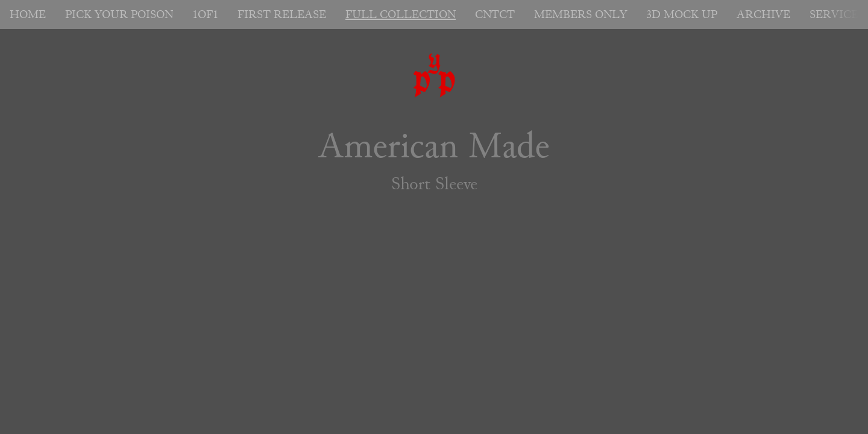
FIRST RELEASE (282, 14)
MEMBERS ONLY (580, 14)
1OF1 (205, 14)
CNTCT (495, 14)
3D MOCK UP (682, 14)
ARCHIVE (763, 14)
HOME (28, 14)
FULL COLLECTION (401, 14)
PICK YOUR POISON (119, 14)
